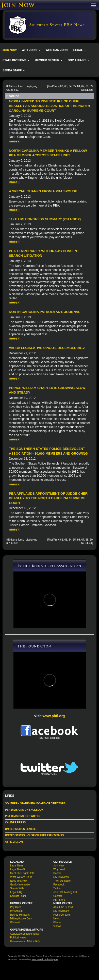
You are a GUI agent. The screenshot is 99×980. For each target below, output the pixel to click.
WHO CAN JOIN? (57, 50)
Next (84, 90)
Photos (57, 922)
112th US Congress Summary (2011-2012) (45, 219)
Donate (57, 873)
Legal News (17, 866)
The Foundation (62, 881)
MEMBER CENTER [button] (48, 60)
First (50, 86)
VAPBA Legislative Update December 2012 (47, 348)
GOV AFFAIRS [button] (79, 60)
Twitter (57, 888)
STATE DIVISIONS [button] (16, 60)
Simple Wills (17, 888)
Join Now (59, 866)
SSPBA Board (61, 911)
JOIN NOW (10, 50)
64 (70, 86)
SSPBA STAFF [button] (14, 70)
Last (89, 90)
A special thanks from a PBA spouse (43, 191)
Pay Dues (16, 907)
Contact (58, 896)
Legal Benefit (18, 869)
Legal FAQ (16, 892)
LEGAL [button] (80, 50)
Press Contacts (62, 915)
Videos (57, 926)
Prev (56, 86)
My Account (17, 911)
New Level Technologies (45, 959)
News (56, 919)
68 (87, 86)
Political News (18, 938)
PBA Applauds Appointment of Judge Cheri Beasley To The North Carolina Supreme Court (49, 498)
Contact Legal (18, 896)
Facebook (59, 885)
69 (91, 86)
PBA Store (59, 900)
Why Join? (59, 869)
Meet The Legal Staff (22, 873)
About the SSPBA (63, 907)
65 (74, 86)
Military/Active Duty (21, 919)
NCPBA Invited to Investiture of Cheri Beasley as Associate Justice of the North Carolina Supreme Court (49, 106)
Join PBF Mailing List (65, 892)
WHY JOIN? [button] (31, 50)
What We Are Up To (21, 877)
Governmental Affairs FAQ (25, 941)
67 (83, 86)
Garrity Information (21, 885)
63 (66, 86)
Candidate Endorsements (24, 934)
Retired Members (20, 915)
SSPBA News (61, 877)
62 (62, 86)
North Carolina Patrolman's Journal (45, 312)
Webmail (15, 922)
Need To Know (18, 881)
